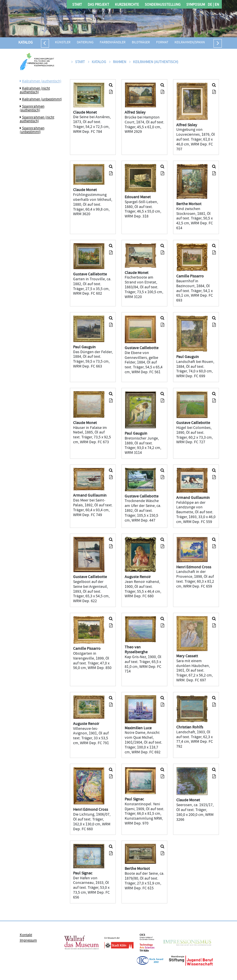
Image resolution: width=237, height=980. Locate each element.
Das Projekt (98, 5)
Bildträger (141, 43)
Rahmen (118, 62)
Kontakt (26, 935)
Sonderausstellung (163, 5)
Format (162, 43)
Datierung (85, 43)
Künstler (63, 43)
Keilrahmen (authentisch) (42, 81)
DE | (211, 5)
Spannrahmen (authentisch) (32, 109)
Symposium (196, 5)
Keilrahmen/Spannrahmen (196, 43)
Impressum (28, 941)
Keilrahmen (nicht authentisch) (35, 91)
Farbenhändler (113, 43)
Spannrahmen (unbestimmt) (32, 130)
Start (77, 5)
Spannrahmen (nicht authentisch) (37, 119)
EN (216, 5)
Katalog (26, 43)
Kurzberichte (127, 5)
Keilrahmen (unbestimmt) (42, 100)
